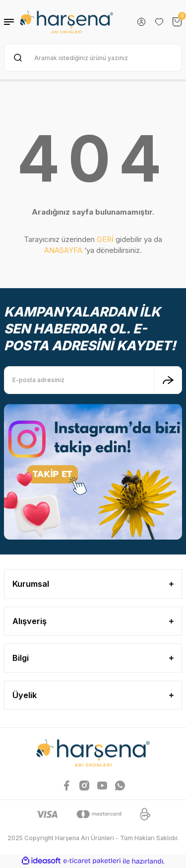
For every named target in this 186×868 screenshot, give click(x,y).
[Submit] (168, 380)
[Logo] (66, 22)
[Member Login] (141, 22)
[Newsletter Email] (93, 380)
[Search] (93, 58)
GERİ (105, 239)
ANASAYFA (63, 250)
